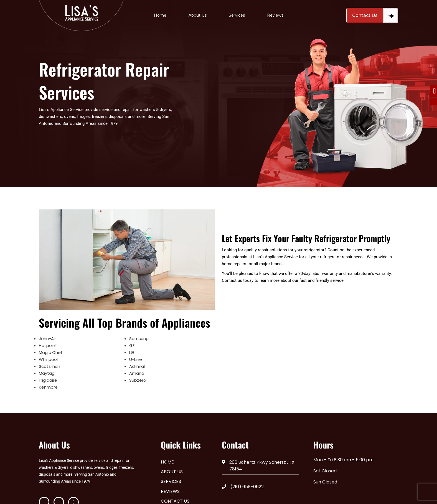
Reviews (275, 15)
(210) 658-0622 (243, 487)
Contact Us (375, 15)
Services (237, 15)
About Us (198, 15)
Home (160, 15)
